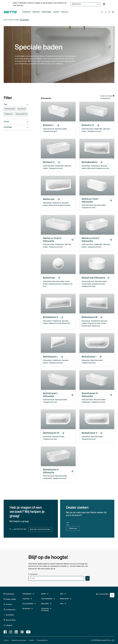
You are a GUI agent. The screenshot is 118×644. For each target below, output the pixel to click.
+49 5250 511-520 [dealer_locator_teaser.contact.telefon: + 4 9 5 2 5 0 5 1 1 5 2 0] (19, 529)
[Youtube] (28, 632)
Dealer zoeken (11, 599)
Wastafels (45, 604)
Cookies (31, 640)
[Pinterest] (22, 632)
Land (67, 523)
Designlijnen (27, 594)
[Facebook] (5, 632)
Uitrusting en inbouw (45, 610)
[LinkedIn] (16, 632)
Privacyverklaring (42, 640)
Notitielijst (10, 615)
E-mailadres (33, 574)
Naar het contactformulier (40, 529)
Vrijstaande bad (21, 114)
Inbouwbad (22, 109)
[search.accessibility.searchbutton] (102, 12)
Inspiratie (26, 599)
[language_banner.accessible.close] (104, 4)
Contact (9, 605)
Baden (44, 594)
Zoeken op (73, 529)
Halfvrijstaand (10, 109)
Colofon (6, 640)
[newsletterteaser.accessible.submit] (87, 578)
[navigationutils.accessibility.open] (106, 12)
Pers (62, 604)
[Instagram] (11, 632)
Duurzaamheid (28, 604)
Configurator (11, 610)
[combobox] (86, 4)
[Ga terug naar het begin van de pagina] (112, 595)
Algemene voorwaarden (19, 640)
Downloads (10, 594)
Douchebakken (47, 599)
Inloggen (9, 625)
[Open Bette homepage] (10, 12)
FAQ (62, 594)
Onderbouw (9, 114)
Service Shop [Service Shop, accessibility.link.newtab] (11, 620)
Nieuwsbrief (64, 599)
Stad (67, 525)
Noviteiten (26, 609)
